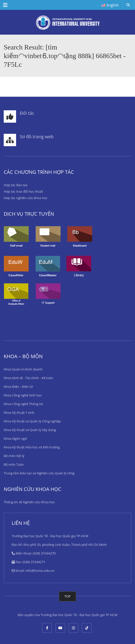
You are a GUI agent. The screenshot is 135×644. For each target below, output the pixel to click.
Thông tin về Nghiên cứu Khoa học (29, 502)
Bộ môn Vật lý (14, 456)
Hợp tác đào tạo (16, 185)
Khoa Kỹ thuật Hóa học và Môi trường (32, 447)
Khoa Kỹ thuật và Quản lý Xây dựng (30, 430)
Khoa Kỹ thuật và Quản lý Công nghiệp (32, 421)
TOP (67, 596)
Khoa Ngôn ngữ (15, 438)
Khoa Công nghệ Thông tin (23, 404)
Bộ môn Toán (14, 464)
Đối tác (27, 113)
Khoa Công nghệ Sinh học (23, 395)
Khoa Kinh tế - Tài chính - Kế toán (28, 378)
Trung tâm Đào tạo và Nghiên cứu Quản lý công (39, 473)
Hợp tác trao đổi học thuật (23, 191)
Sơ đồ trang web (37, 137)
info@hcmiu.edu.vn (40, 571)
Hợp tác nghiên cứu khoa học (26, 198)
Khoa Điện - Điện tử (18, 387)
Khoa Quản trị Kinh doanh (23, 369)
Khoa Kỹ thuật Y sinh (19, 413)
